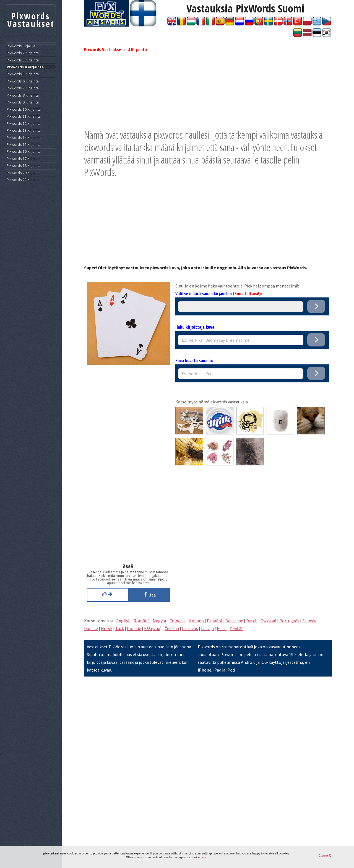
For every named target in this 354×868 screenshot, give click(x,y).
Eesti (222, 628)
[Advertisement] (208, 90)
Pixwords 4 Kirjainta (25, 67)
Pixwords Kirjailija (21, 46)
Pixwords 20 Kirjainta (24, 173)
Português (289, 621)
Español (215, 621)
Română (142, 621)
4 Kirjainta (137, 50)
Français (178, 621)
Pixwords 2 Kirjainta (23, 53)
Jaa (149, 594)
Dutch (252, 621)
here (203, 857)
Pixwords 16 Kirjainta (24, 151)
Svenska (310, 621)
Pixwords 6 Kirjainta (23, 81)
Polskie (134, 628)
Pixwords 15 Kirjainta (24, 145)
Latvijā (207, 628)
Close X (325, 855)
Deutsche (234, 621)
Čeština (172, 628)
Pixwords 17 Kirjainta (24, 159)
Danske (91, 628)
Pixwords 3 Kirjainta (23, 60)
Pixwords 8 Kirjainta (23, 95)
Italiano (196, 621)
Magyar (160, 621)
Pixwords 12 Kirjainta (24, 124)
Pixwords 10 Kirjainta (24, 109)
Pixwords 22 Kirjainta (24, 180)
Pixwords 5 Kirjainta (23, 74)
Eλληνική (153, 628)
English (123, 621)
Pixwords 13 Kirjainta (24, 130)
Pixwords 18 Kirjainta (24, 166)
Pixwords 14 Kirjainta (24, 138)
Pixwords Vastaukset (104, 50)
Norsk (107, 628)
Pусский (268, 621)
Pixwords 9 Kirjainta (23, 102)
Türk (120, 628)
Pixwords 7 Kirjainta (23, 88)
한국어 (236, 628)
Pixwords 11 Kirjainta (24, 116)
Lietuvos (190, 628)
